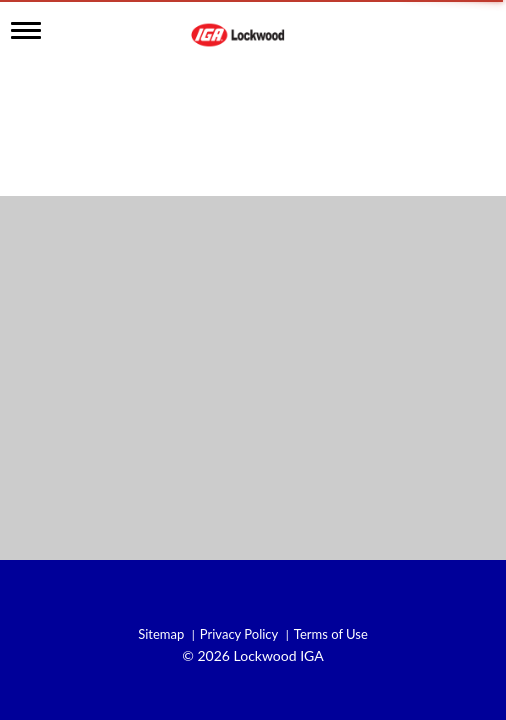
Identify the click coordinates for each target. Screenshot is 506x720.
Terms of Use (331, 634)
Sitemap (161, 634)
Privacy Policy (239, 634)
